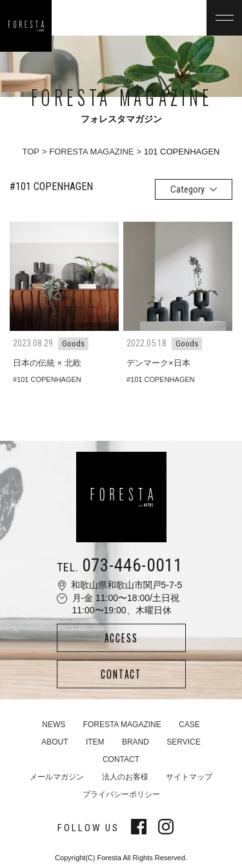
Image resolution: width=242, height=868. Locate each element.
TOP (31, 152)
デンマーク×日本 (158, 363)
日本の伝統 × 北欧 (47, 363)
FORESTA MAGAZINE (91, 152)
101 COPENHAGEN (49, 379)
